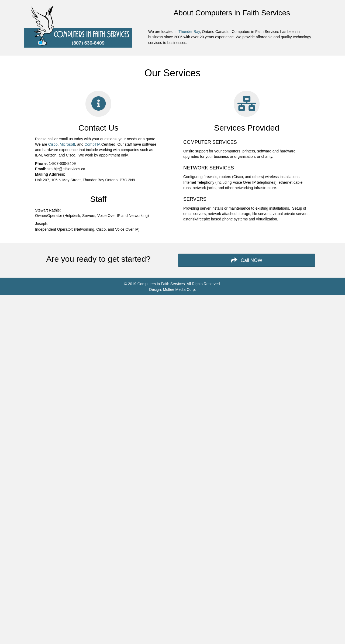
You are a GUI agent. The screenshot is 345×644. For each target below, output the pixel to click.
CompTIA (92, 144)
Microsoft (68, 144)
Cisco (53, 144)
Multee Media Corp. (179, 289)
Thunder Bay (189, 32)
